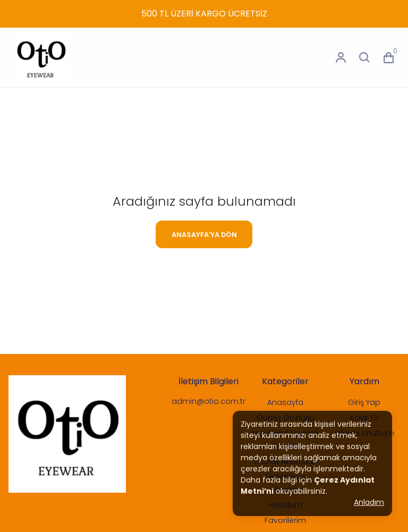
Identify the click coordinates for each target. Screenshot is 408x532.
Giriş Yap (364, 402)
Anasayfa (285, 402)
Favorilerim (285, 520)
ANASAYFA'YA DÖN (204, 235)
